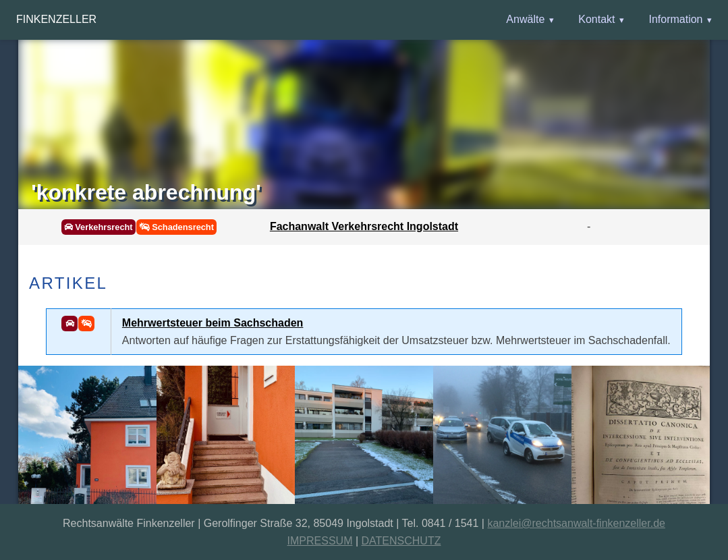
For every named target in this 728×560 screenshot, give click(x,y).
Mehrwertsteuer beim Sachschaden (213, 323)
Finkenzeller (56, 19)
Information (675, 19)
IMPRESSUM (320, 541)
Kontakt (596, 19)
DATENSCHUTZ (401, 541)
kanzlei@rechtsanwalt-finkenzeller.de (576, 523)
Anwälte (525, 19)
